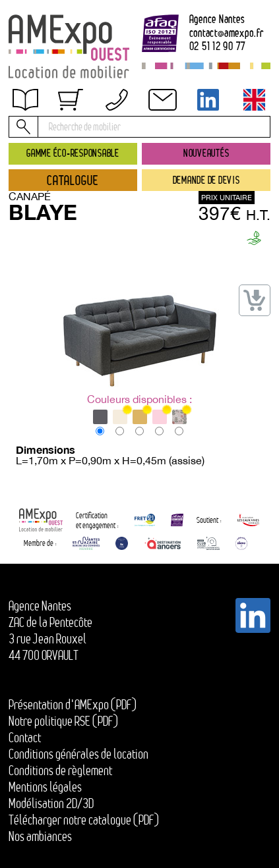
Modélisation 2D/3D (51, 803)
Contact (25, 738)
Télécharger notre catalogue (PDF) (84, 820)
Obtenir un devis (55, 109)
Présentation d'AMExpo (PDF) (73, 705)
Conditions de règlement (60, 771)
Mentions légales (45, 787)
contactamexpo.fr (227, 33)
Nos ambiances (40, 836)
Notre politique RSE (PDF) (63, 721)
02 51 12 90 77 (218, 46)
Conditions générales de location (78, 754)
